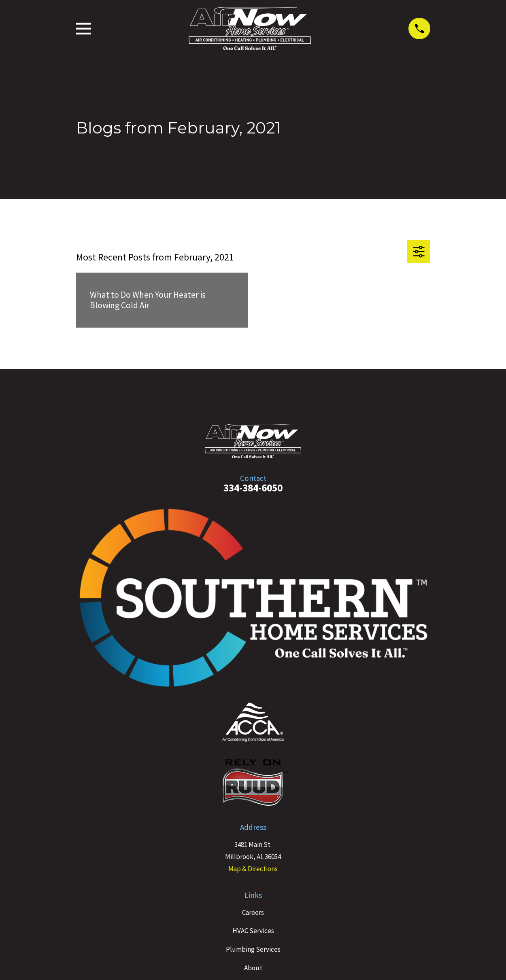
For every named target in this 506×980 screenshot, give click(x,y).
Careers (253, 912)
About (253, 968)
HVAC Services (253, 931)
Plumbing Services (253, 949)
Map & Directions (253, 869)
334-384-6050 (253, 488)
